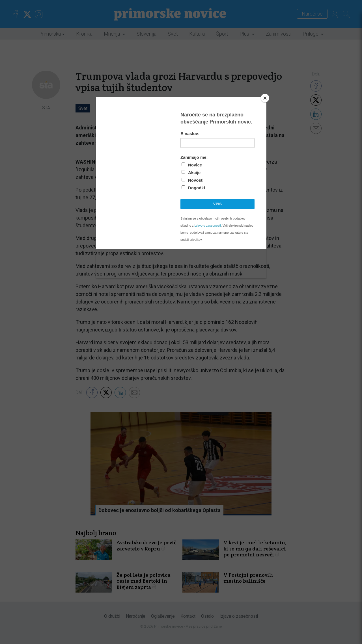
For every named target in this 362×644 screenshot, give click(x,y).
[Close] (265, 98)
